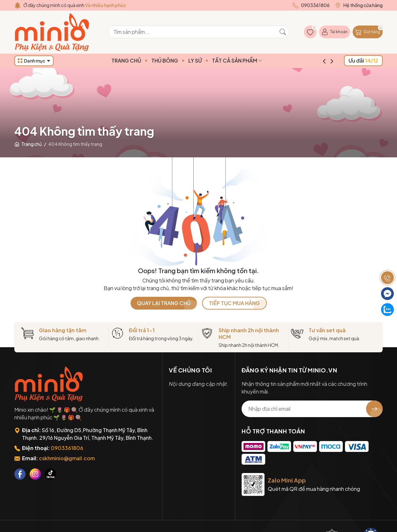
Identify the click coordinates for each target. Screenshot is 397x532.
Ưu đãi (363, 60)
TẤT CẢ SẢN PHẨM (249, 60)
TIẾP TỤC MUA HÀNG (234, 303)
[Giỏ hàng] (368, 32)
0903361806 (67, 448)
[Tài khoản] (335, 32)
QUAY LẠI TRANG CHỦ (164, 303)
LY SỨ (207, 60)
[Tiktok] (51, 474)
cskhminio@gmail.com (67, 458)
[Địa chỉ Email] (312, 409)
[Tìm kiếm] (283, 32)
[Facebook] (20, 474)
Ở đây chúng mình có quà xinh (75, 5)
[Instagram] (35, 474)
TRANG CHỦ (138, 60)
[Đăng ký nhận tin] (374, 409)
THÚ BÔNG (177, 60)
